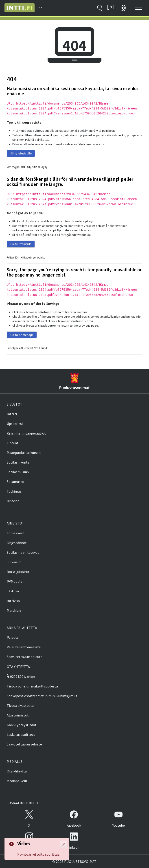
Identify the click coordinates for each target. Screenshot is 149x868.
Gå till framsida (21, 244)
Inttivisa (13, 601)
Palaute (13, 637)
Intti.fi (12, 414)
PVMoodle (14, 581)
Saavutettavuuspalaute (25, 657)
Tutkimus (14, 491)
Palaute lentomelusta (24, 647)
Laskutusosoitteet (21, 734)
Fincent (13, 443)
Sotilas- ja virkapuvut (23, 552)
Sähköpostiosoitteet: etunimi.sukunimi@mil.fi (43, 696)
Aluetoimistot (18, 715)
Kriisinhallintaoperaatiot (26, 433)
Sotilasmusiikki (19, 472)
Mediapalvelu (17, 781)
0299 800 (15, 676)
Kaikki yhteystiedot (22, 725)
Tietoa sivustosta (20, 705)
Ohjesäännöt (17, 543)
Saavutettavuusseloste (24, 744)
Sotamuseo (15, 482)
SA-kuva (13, 591)
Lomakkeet (15, 533)
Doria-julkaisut (18, 572)
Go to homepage (22, 335)
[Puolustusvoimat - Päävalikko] (38, 8)
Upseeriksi (15, 424)
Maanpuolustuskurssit (24, 453)
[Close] (64, 844)
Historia (13, 501)
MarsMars (14, 610)
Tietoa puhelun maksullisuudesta (32, 686)
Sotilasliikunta (18, 462)
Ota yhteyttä (17, 771)
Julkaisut (14, 562)
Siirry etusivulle (21, 153)
